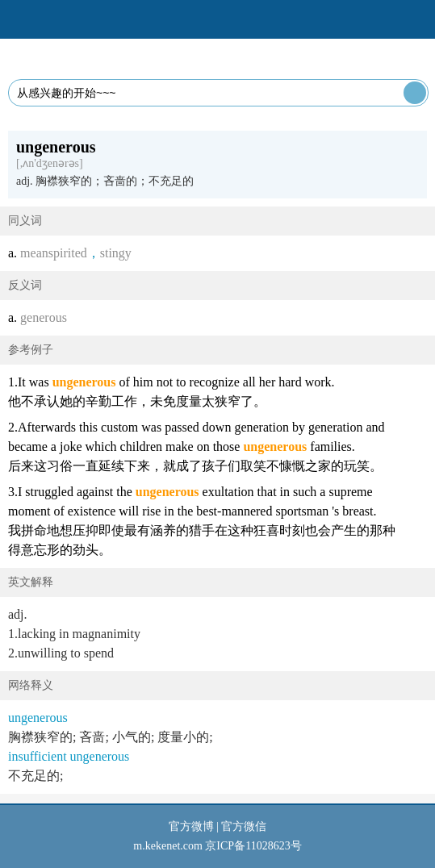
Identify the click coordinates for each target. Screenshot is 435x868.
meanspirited (54, 253)
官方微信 (244, 826)
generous (44, 317)
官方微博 (191, 826)
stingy (116, 253)
